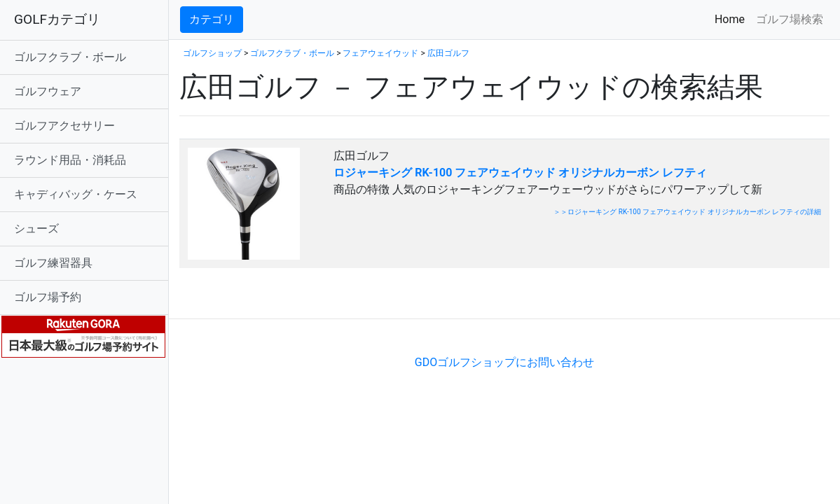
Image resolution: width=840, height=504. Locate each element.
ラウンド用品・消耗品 (70, 160)
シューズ (36, 229)
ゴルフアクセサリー (64, 126)
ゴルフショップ (212, 53)
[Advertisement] (343, 297)
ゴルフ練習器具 (53, 263)
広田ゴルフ (448, 53)
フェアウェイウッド (380, 53)
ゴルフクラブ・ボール (70, 57)
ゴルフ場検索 (790, 19)
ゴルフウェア (48, 91)
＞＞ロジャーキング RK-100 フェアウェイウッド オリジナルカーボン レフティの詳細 (687, 212)
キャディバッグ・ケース (76, 194)
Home (732, 19)
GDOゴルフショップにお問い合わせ (504, 362)
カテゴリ (212, 19)
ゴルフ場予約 (48, 297)
